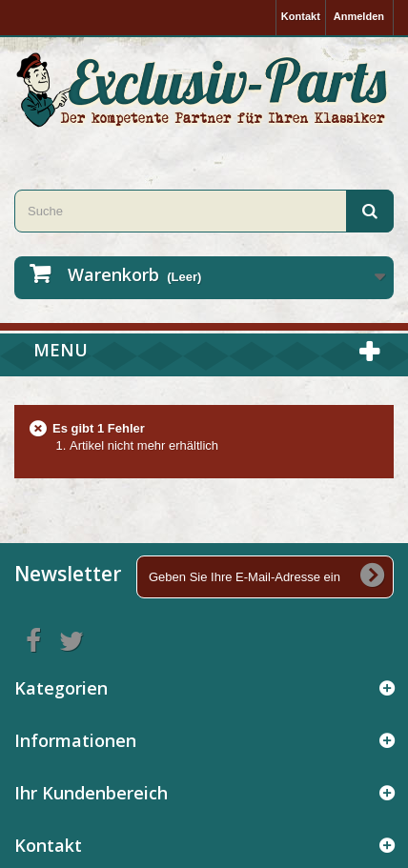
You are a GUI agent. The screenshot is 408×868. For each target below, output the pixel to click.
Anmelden (359, 16)
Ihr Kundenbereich (91, 793)
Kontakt (301, 16)
